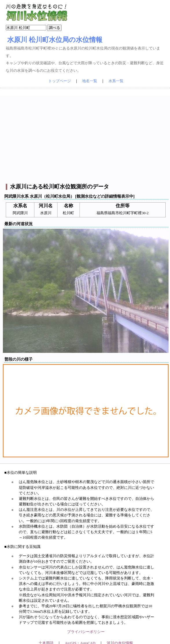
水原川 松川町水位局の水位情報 (55, 40)
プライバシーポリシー (86, 632)
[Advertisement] (86, 136)
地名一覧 (90, 81)
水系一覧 (116, 81)
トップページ (60, 81)
